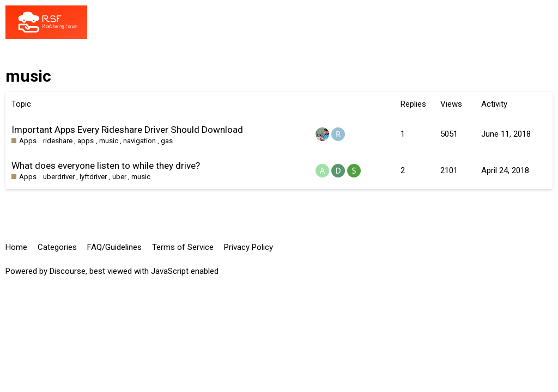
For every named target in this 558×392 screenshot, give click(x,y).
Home (16, 247)
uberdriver (59, 177)
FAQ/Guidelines (114, 247)
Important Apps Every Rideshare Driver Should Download (127, 130)
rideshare (58, 141)
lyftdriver (93, 177)
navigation (139, 141)
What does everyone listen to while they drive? (106, 166)
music (109, 141)
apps (86, 141)
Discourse (68, 271)
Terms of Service (183, 247)
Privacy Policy (248, 247)
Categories (57, 247)
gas (167, 141)
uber (119, 177)
